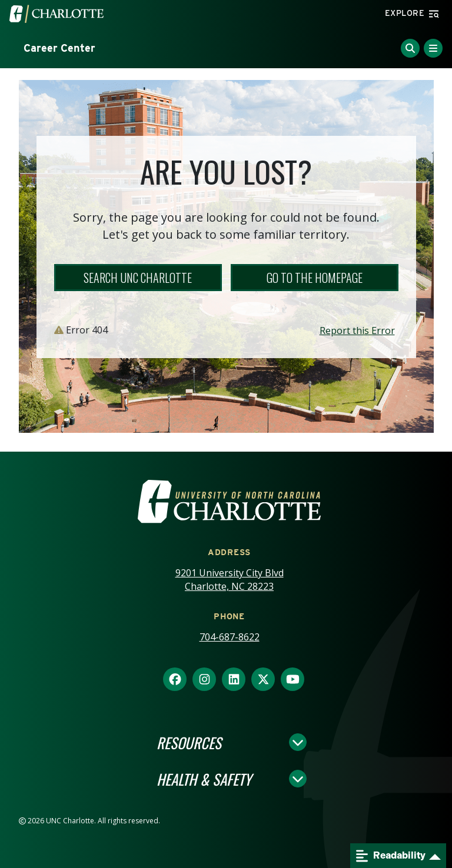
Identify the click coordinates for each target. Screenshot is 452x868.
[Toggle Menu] (433, 48)
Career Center (59, 48)
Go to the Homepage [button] (315, 278)
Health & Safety (204, 779)
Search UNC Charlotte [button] (138, 278)
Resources (189, 742)
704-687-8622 (230, 637)
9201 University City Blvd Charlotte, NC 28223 (230, 580)
